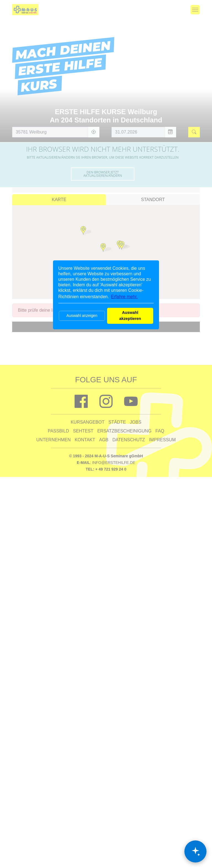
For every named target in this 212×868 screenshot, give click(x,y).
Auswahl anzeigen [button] (82, 316)
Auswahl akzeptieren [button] (130, 316)
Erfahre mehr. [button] (124, 297)
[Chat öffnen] (195, 851)
